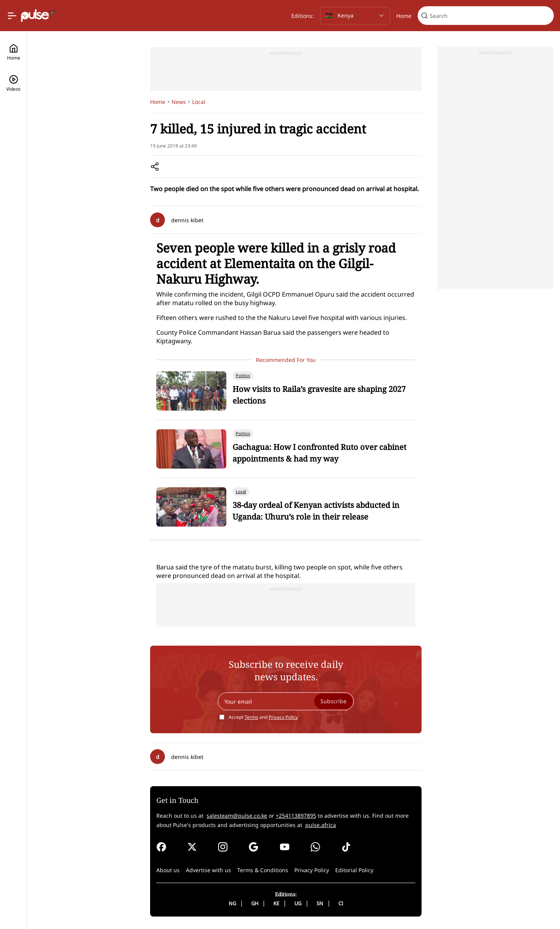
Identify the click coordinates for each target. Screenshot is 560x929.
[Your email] (286, 701)
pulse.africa (321, 825)
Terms (251, 717)
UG (298, 903)
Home (404, 16)
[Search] (490, 16)
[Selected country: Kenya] (355, 16)
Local (199, 102)
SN (320, 903)
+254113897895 (296, 816)
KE (276, 903)
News (179, 102)
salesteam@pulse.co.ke (237, 816)
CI (341, 903)
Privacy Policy (283, 717)
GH (255, 903)
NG (232, 903)
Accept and (263, 717)
